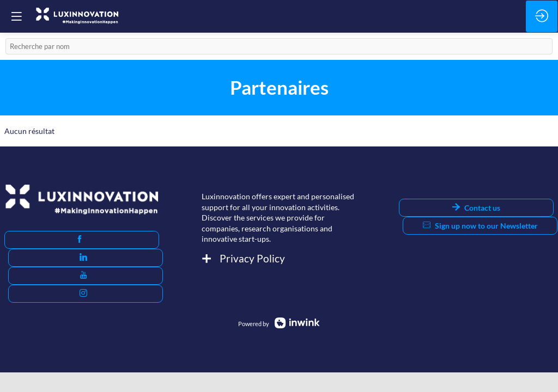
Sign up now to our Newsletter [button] (480, 226)
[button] (82, 240)
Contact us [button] (476, 208)
